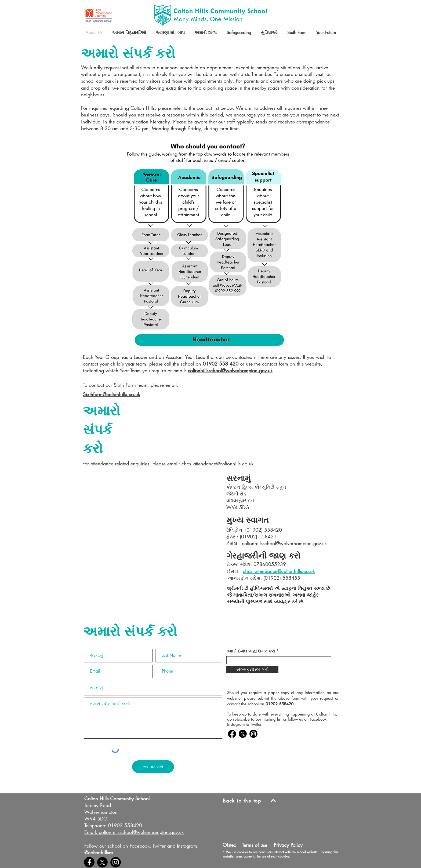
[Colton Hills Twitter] (243, 734)
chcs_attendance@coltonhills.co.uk (217, 464)
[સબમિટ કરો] (153, 767)
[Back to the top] (252, 801)
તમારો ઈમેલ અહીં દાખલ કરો (251, 651)
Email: (91, 832)
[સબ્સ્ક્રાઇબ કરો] (252, 669)
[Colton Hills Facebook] (232, 734)
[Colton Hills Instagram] (253, 734)
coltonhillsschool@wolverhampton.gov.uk (230, 370)
